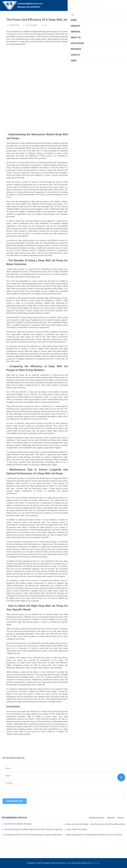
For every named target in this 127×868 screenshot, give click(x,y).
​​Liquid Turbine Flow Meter (77, 829)
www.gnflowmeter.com (81, 863)
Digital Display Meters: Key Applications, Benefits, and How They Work (94, 835)
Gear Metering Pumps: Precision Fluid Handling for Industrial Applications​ (33, 835)
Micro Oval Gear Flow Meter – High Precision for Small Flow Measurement (96, 824)
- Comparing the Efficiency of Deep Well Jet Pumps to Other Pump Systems (102, 58)
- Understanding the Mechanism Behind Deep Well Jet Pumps (102, 49)
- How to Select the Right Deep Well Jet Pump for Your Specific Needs (102, 67)
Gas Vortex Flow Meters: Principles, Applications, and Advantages (18, 824)
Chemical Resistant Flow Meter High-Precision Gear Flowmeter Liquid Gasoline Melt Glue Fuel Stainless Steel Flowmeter (33, 829)
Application (111, 818)
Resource (121, 818)
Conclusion (87, 71)
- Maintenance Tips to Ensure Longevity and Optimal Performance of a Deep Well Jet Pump (102, 62)
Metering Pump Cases (97, 818)
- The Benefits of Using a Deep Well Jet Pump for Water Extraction (102, 54)
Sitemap (96, 863)
